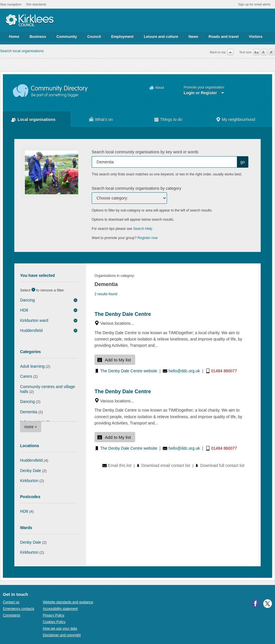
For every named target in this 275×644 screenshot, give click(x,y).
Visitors (256, 37)
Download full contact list (222, 465)
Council (94, 37)
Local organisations (37, 120)
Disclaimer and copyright (62, 635)
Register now (148, 238)
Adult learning (32, 366)
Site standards (36, 4)
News (193, 37)
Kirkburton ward (34, 320)
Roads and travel (224, 37)
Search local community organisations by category (136, 188)
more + (31, 427)
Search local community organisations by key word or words (145, 152)
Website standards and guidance (68, 602)
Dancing (27, 300)
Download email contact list (166, 465)
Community (67, 37)
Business (38, 37)
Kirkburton (29, 481)
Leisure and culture (161, 37)
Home (14, 37)
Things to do (171, 120)
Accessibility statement (60, 609)
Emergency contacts (18, 609)
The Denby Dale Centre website (129, 371)
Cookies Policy (54, 622)
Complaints (11, 615)
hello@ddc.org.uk (184, 371)
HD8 (24, 310)
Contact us (11, 602)
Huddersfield (31, 330)
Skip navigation (11, 4)
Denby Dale (31, 471)
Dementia (29, 412)
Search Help (143, 229)
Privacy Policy (53, 615)
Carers (26, 376)
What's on (104, 120)
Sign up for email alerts (254, 4)
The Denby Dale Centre (123, 314)
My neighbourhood (238, 120)
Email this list (120, 465)
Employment (122, 37)
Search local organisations (22, 51)
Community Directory (51, 91)
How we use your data (60, 629)
